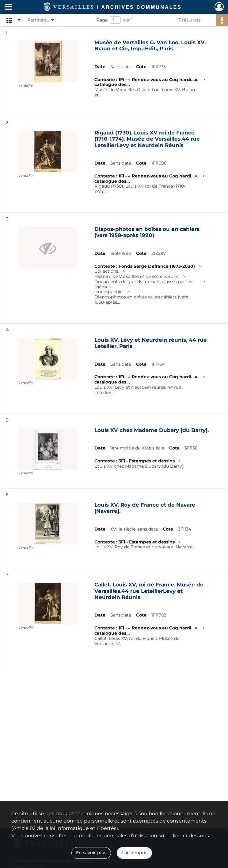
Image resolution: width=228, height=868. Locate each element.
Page (102, 20)
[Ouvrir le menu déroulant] (8, 7)
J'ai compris (134, 853)
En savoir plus (91, 853)
